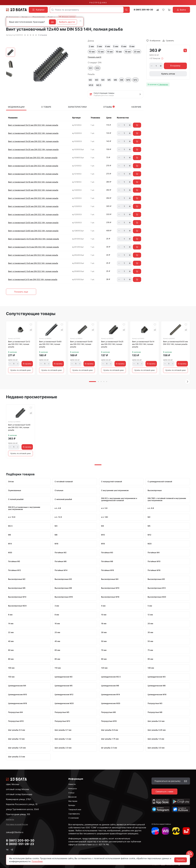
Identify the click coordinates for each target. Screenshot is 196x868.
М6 (115, 80)
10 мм (92, 52)
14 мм (110, 52)
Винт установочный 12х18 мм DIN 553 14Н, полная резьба (33, 182)
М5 (109, 80)
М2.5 (99, 85)
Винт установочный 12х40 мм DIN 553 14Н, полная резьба (19, 427)
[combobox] (87, 10)
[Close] (80, 21)
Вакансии (72, 797)
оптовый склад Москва (17, 789)
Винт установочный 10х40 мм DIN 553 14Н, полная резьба (81, 344)
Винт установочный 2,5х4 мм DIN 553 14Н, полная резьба (33, 255)
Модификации (16, 107)
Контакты (10, 819)
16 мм (119, 52)
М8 (122, 80)
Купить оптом (168, 74)
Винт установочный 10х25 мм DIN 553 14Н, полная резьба (112, 344)
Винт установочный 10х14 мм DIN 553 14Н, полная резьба (143, 344)
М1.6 (91, 85)
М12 (135, 80)
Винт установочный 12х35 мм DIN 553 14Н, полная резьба (33, 214)
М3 (97, 80)
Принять (181, 860)
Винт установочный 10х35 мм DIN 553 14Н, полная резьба (33, 149)
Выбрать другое (67, 22)
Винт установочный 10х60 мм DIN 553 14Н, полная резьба (50, 344)
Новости (72, 784)
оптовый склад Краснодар (19, 794)
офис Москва (13, 784)
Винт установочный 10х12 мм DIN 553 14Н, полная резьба (33, 125)
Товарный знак (75, 809)
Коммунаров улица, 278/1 (19, 799)
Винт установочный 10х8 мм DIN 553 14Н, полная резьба (33, 158)
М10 (128, 80)
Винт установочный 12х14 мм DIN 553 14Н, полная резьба (33, 174)
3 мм (99, 46)
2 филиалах (163, 84)
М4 (103, 80)
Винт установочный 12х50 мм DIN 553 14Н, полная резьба (33, 223)
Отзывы (109, 107)
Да (52, 22)
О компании (73, 818)
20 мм (137, 52)
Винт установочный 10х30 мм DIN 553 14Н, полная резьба (33, 141)
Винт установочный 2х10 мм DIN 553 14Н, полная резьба (33, 279)
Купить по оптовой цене (21, 370)
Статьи (71, 793)
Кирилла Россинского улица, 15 (22, 804)
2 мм (91, 46)
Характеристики (77, 107)
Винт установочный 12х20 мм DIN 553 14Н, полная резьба (33, 190)
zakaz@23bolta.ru (15, 832)
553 (97, 68)
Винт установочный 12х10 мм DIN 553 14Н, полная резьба (33, 166)
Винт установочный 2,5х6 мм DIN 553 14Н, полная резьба (33, 263)
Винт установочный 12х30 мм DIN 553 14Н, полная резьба (33, 206)
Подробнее (37, 861)
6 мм (124, 46)
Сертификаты (74, 814)
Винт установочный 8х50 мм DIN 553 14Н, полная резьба (175, 343)
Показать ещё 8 (94, 57)
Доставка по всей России (17, 824)
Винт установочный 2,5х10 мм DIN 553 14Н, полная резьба (33, 239)
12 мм (101, 52)
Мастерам (73, 801)
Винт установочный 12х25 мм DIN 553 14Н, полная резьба (33, 198)
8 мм (132, 46)
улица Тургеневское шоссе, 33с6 (22, 809)
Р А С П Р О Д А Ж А (98, 3)
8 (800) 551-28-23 (20, 844)
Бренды (72, 805)
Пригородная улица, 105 (18, 814)
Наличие (136, 107)
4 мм (108, 46)
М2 (90, 80)
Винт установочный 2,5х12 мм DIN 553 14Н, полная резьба (33, 247)
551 (91, 68)
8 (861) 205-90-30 (143, 10)
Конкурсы (73, 788)
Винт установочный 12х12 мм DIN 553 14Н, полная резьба (19, 344)
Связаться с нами (164, 792)
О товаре (46, 107)
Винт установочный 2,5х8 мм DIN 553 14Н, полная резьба (33, 271)
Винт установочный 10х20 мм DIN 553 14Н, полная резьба (33, 133)
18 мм (128, 52)
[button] (187, 382)
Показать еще (21, 292)
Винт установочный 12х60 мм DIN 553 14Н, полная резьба (33, 231)
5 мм (116, 46)
